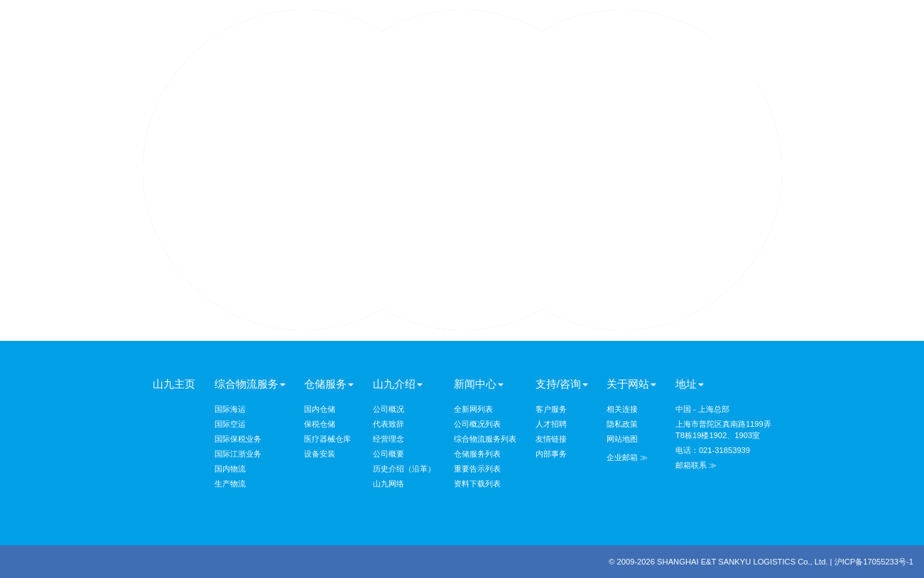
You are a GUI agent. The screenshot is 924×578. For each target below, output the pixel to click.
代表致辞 (388, 424)
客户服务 (551, 409)
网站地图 (622, 439)
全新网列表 (473, 409)
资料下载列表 (477, 484)
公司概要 (388, 454)
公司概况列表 (477, 424)
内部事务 (551, 454)
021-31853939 (724, 450)
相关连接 (622, 409)
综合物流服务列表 (485, 439)
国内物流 (230, 469)
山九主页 (174, 384)
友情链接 (551, 439)
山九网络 (388, 484)
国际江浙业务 (238, 454)
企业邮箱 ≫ (627, 457)
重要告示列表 (477, 469)
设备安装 (320, 454)
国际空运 (230, 424)
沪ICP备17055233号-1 (874, 562)
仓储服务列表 (477, 454)
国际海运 (230, 409)
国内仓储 (320, 409)
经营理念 (388, 439)
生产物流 (230, 484)
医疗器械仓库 (327, 439)
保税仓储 (320, 424)
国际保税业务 (238, 439)
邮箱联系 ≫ (696, 465)
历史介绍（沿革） (404, 469)
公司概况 (388, 409)
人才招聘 (551, 424)
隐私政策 (622, 424)
